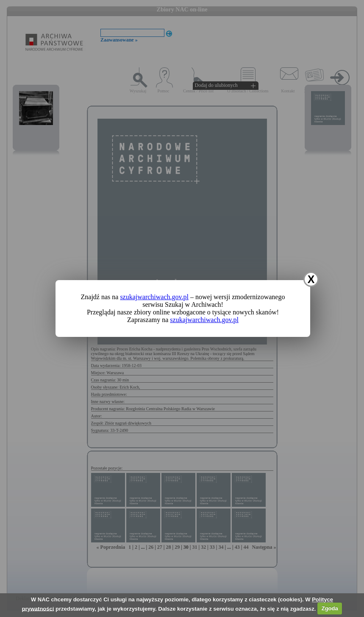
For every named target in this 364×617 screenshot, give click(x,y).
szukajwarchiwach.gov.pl (154, 297)
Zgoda (330, 608)
